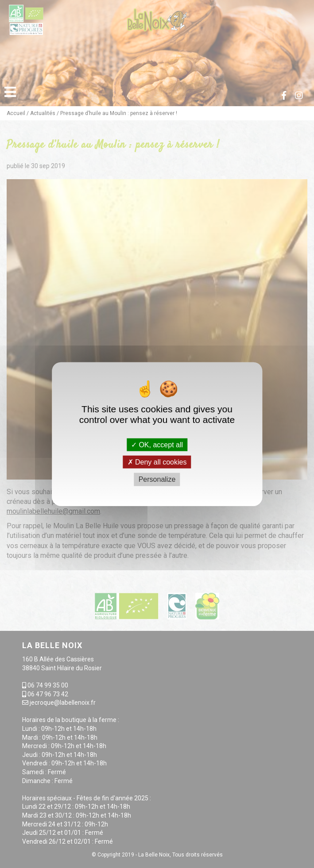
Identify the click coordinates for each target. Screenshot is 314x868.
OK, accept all (157, 445)
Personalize (157, 479)
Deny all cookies (157, 462)
